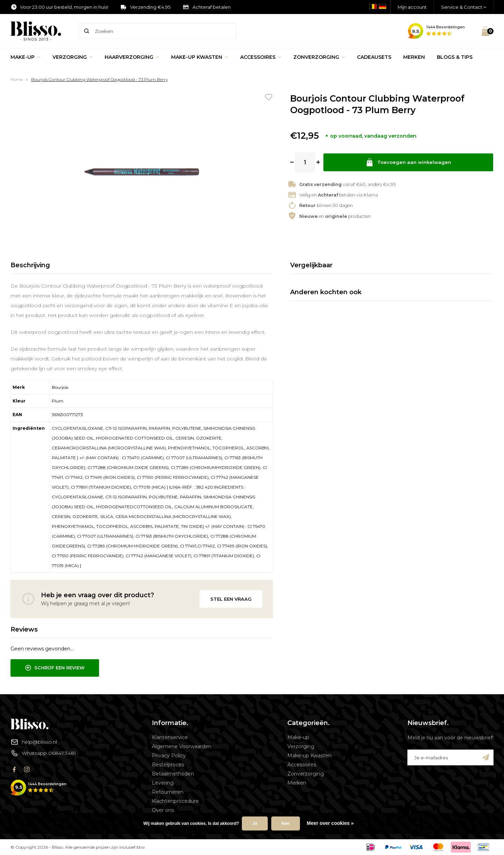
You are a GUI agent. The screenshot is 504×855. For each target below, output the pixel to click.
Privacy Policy (169, 756)
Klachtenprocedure (175, 801)
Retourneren (168, 792)
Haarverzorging (132, 57)
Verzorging (73, 57)
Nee (286, 823)
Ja (255, 823)
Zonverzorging (319, 57)
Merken (414, 57)
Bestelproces (168, 765)
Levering (163, 783)
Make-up (26, 57)
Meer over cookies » (330, 823)
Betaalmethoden (173, 774)
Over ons (163, 810)
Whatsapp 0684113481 (43, 753)
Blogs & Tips (455, 57)
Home (17, 79)
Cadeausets (374, 57)
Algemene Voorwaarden (182, 746)
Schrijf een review (55, 668)
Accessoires (261, 57)
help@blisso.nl (34, 742)
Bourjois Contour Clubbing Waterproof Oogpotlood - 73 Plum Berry (99, 79)
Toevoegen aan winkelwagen (408, 162)
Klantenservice (170, 737)
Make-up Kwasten (200, 57)
